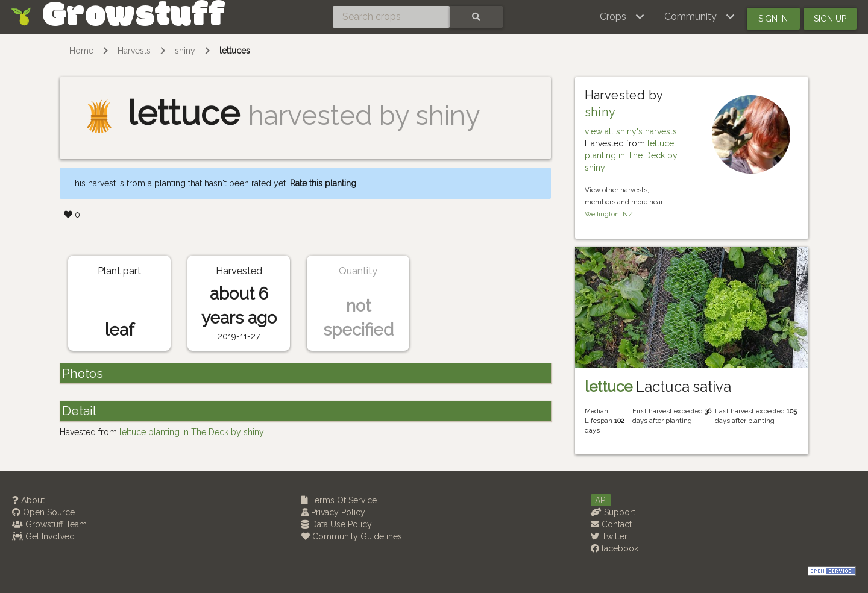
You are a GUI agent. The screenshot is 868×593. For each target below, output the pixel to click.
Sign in (773, 19)
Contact (611, 524)
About (28, 500)
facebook (615, 548)
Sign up (830, 19)
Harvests (134, 51)
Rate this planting (323, 183)
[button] (622, 17)
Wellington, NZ (609, 214)
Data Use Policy (337, 524)
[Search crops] (391, 17)
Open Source (43, 512)
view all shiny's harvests (631, 131)
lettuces (235, 51)
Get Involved (43, 536)
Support (613, 512)
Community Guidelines (352, 536)
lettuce (609, 387)
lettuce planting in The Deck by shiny (631, 155)
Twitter (609, 536)
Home (81, 51)
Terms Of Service (339, 500)
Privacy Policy (333, 512)
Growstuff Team (49, 524)
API (601, 500)
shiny (185, 51)
